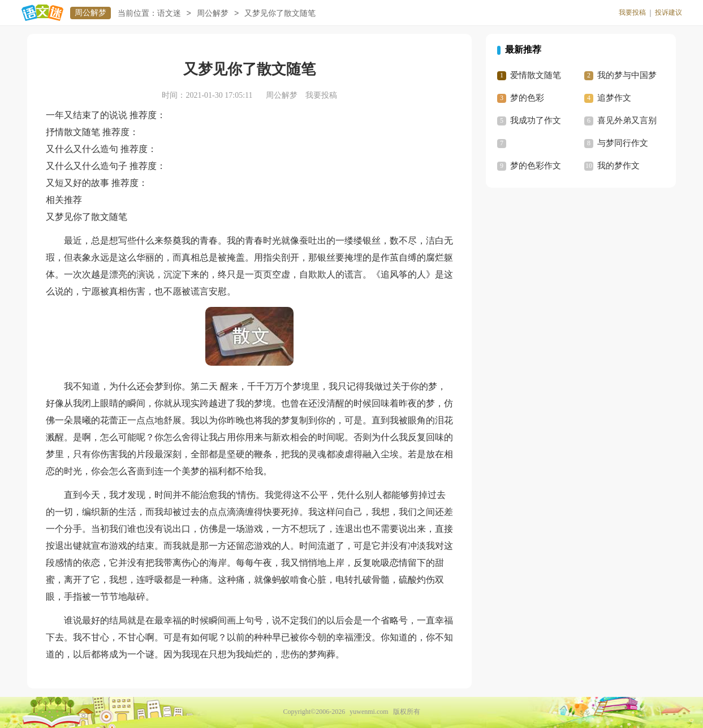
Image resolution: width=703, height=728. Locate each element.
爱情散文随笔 (536, 75)
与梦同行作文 (623, 143)
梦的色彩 (527, 98)
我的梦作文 (618, 166)
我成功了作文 (536, 120)
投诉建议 (669, 12)
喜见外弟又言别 (627, 120)
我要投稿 (632, 12)
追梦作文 (614, 98)
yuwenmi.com (369, 712)
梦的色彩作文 (536, 166)
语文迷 (169, 13)
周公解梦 (90, 13)
